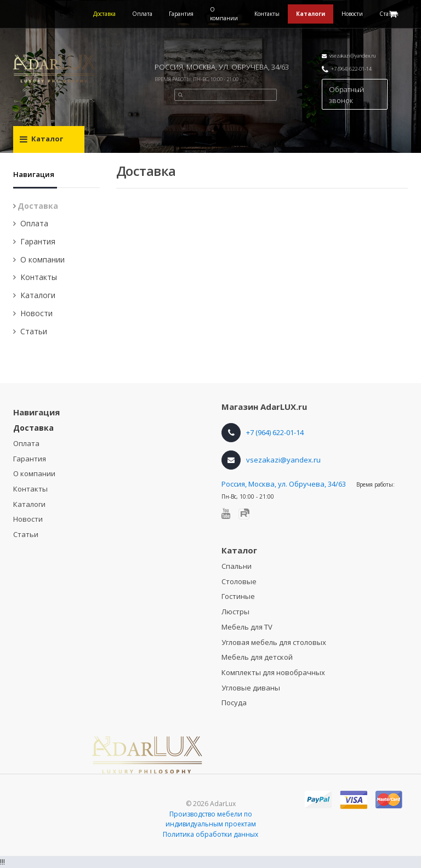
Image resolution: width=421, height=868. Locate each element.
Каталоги (311, 14)
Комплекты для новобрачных (273, 672)
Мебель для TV (247, 627)
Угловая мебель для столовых (274, 642)
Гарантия (181, 14)
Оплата (142, 14)
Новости (352, 14)
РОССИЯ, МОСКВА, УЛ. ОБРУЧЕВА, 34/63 (222, 67)
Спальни (237, 566)
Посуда (234, 703)
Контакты (267, 14)
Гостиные (238, 596)
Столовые (239, 581)
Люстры (235, 612)
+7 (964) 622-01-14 (351, 69)
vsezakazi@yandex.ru (353, 56)
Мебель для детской (257, 657)
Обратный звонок (346, 95)
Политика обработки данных (210, 834)
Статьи (34, 331)
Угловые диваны (251, 688)
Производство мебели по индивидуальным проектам (211, 819)
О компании (224, 14)
